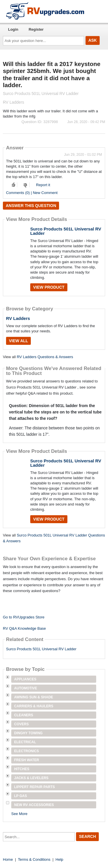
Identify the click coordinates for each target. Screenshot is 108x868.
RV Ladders (18, 318)
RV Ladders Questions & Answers (45, 357)
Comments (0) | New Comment (32, 193)
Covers (21, 724)
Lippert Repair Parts (35, 787)
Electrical (25, 742)
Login (13, 29)
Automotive (26, 688)
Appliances (25, 679)
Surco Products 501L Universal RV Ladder (66, 231)
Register (36, 29)
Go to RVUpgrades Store (24, 617)
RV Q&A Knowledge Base (24, 628)
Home (8, 859)
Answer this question (31, 206)
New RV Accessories (34, 805)
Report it (43, 185)
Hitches (22, 769)
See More (19, 814)
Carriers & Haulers (34, 706)
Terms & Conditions (34, 859)
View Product (49, 287)
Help (59, 859)
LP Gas (20, 796)
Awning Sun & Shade (34, 697)
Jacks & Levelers (31, 778)
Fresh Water (26, 760)
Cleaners (24, 715)
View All (18, 341)
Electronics (26, 751)
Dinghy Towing (28, 733)
